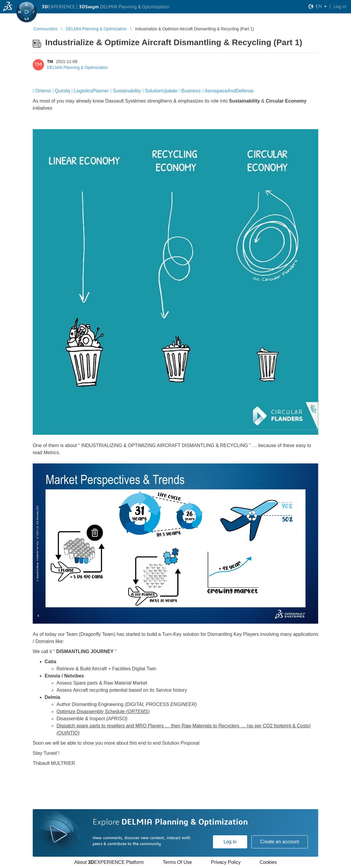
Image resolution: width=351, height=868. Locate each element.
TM (50, 62)
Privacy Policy (226, 862)
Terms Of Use (177, 862)
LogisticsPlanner (91, 91)
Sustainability (127, 91)
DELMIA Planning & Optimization (77, 67)
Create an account (279, 842)
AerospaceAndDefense (229, 91)
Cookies (268, 862)
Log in (230, 842)
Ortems (43, 91)
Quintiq (63, 91)
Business (191, 91)
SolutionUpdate (161, 91)
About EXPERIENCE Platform (109, 862)
